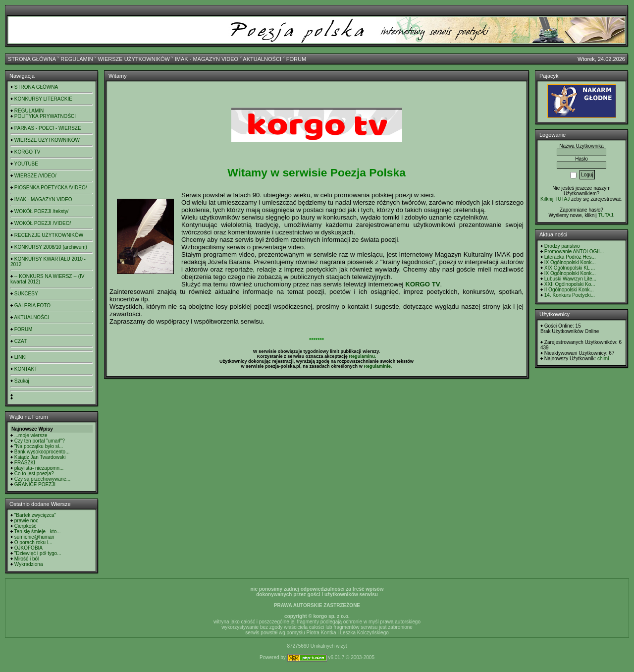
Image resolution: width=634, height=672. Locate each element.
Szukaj (22, 381)
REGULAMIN (77, 59)
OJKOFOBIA (28, 548)
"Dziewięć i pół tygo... (38, 553)
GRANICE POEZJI (35, 484)
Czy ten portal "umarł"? (40, 441)
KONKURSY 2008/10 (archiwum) (51, 247)
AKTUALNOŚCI (262, 59)
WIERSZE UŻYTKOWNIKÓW (134, 59)
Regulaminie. (378, 366)
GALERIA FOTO (32, 306)
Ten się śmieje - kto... (38, 532)
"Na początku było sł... (39, 446)
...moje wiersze (31, 435)
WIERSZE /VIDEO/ (35, 176)
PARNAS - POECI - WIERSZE (48, 128)
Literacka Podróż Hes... (570, 257)
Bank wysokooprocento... (42, 452)
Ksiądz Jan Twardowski (40, 457)
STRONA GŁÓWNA (32, 59)
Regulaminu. (362, 356)
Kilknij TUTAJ (555, 199)
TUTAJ (605, 215)
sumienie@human (34, 537)
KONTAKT (26, 369)
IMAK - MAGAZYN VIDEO (207, 59)
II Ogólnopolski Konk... (569, 290)
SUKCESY (26, 294)
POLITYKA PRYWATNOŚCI (45, 116)
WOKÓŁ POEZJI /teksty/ (41, 211)
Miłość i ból (26, 559)
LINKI (21, 357)
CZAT (21, 341)
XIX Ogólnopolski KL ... (570, 268)
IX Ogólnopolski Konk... (570, 262)
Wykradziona (29, 564)
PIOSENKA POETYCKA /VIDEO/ (51, 188)
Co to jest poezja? (34, 474)
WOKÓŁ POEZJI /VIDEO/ (43, 223)
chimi (603, 359)
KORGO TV (27, 152)
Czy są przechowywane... (42, 479)
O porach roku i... (33, 542)
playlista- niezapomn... (39, 468)
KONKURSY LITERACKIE (43, 99)
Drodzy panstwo (562, 246)
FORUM (296, 59)
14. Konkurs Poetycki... (570, 295)
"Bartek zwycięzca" (35, 515)
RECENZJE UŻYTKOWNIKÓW (49, 235)
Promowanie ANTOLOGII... (574, 252)
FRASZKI (25, 463)
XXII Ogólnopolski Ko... (570, 284)
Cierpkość (25, 526)
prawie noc (26, 521)
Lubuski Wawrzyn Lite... (570, 279)
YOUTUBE (26, 164)
